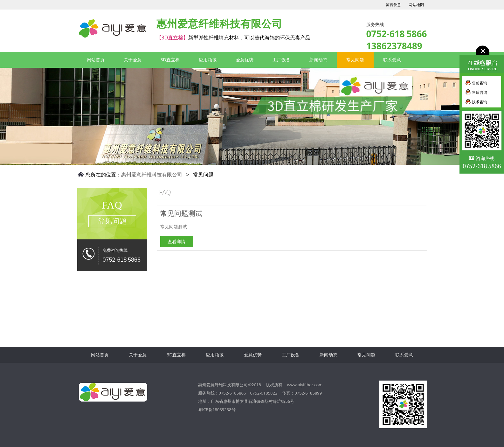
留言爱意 (393, 5)
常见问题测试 (190, 213)
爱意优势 (245, 60)
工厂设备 (281, 60)
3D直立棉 (89, 29)
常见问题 (355, 60)
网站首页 (96, 60)
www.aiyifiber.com (305, 385)
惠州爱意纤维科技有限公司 (152, 175)
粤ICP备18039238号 (217, 409)
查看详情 (185, 241)
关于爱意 (133, 60)
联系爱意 (392, 60)
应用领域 (208, 60)
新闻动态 (318, 60)
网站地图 (416, 5)
